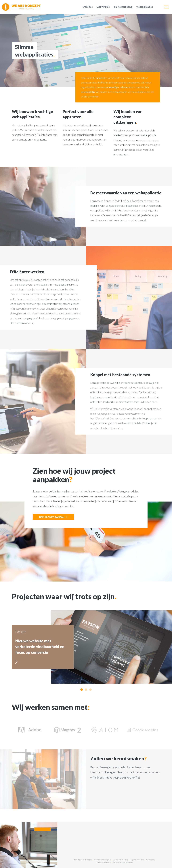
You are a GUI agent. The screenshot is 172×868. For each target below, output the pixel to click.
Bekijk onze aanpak (52, 517)
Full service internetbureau (123, 862)
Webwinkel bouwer (104, 862)
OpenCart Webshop (121, 860)
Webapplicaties (145, 7)
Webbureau (150, 860)
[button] (82, 690)
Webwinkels (103, 7)
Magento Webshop (137, 860)
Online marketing (123, 7)
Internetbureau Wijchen (102, 860)
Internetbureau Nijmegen (82, 860)
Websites (88, 7)
